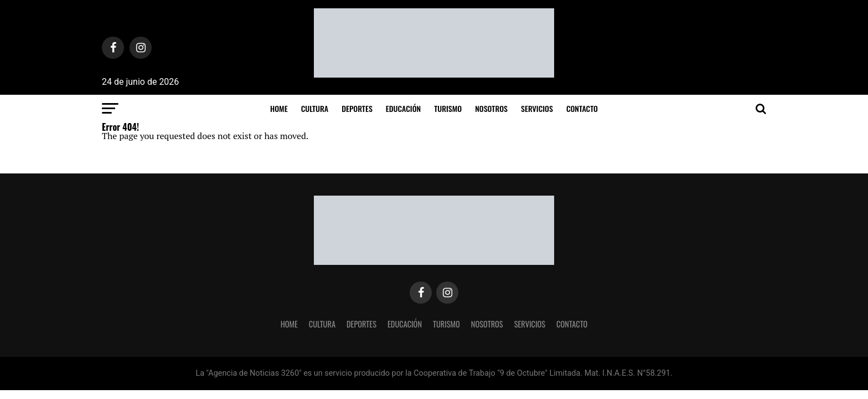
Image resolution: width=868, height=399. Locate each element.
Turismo (448, 108)
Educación (403, 108)
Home (279, 108)
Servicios (537, 108)
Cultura (315, 108)
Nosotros (491, 108)
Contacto (582, 108)
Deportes (357, 108)
